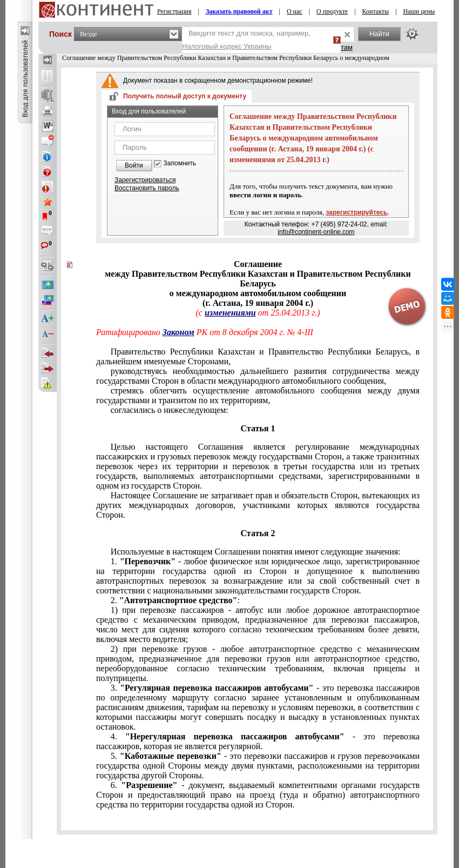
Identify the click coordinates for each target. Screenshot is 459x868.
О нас (295, 11)
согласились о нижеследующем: (170, 410)
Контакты (376, 11)
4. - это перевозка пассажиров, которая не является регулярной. (258, 741)
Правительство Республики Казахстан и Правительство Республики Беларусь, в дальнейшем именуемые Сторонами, (258, 356)
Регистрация (174, 11)
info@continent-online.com (316, 232)
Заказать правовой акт (239, 11)
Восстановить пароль (147, 188)
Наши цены (419, 11)
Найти (379, 34)
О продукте (332, 11)
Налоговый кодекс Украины (227, 46)
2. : (175, 600)
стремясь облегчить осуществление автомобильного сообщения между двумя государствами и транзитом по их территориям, (258, 395)
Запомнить (180, 163)
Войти (134, 165)
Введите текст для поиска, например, (246, 40)
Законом (178, 332)
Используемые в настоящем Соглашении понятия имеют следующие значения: (256, 552)
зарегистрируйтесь (357, 212)
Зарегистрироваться (145, 180)
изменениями (230, 313)
